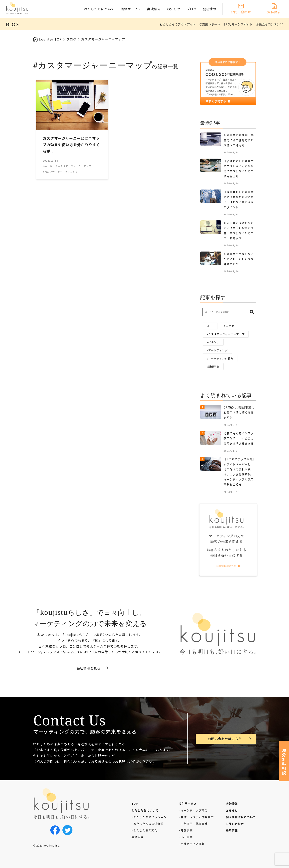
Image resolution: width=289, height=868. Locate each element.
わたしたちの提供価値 (149, 824)
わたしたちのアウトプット (178, 24)
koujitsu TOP (50, 39)
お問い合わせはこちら (225, 739)
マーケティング (218, 350)
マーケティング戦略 (221, 358)
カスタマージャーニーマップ (226, 334)
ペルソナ (214, 342)
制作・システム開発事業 (197, 817)
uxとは (230, 326)
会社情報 (210, 9)
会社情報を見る (89, 668)
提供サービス (131, 9)
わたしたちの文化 (146, 830)
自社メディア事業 (193, 844)
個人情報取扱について (241, 817)
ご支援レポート (210, 24)
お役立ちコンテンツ (269, 24)
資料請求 (274, 12)
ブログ (192, 9)
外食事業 (187, 830)
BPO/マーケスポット (238, 24)
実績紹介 (154, 9)
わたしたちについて (99, 9)
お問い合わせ (241, 12)
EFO (211, 326)
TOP (135, 804)
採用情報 (232, 830)
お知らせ (174, 9)
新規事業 (214, 366)
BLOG (12, 24)
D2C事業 (187, 837)
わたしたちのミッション (150, 817)
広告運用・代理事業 (194, 824)
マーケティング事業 (194, 810)
